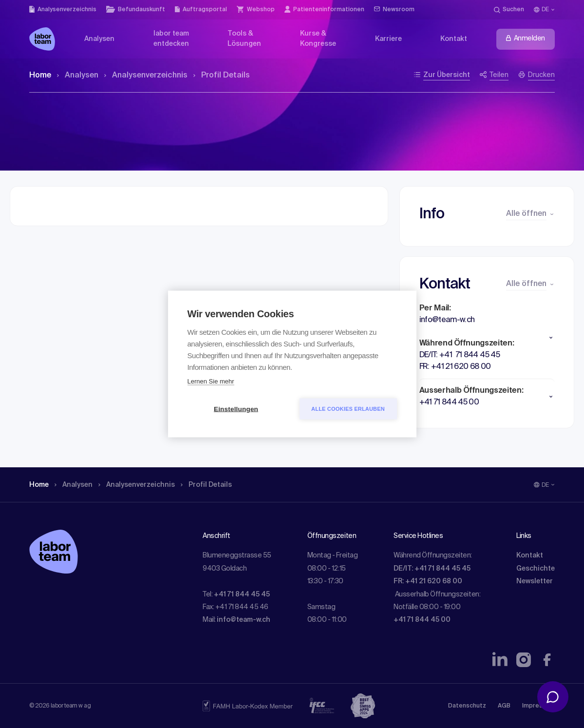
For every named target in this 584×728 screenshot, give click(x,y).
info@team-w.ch (244, 620)
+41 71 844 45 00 (422, 620)
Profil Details (222, 76)
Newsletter (535, 581)
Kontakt (530, 556)
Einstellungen (236, 409)
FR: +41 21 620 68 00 (428, 581)
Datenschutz (467, 706)
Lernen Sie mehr (211, 381)
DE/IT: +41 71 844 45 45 (432, 569)
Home (40, 76)
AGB (504, 706)
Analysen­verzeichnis (146, 76)
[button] (487, 338)
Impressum (538, 706)
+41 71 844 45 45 (242, 594)
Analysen (78, 76)
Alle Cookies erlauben (348, 409)
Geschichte (536, 569)
